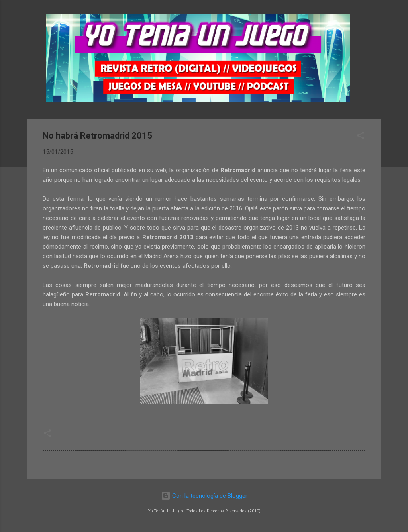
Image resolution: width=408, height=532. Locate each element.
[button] (361, 137)
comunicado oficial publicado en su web (113, 170)
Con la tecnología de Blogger (204, 496)
